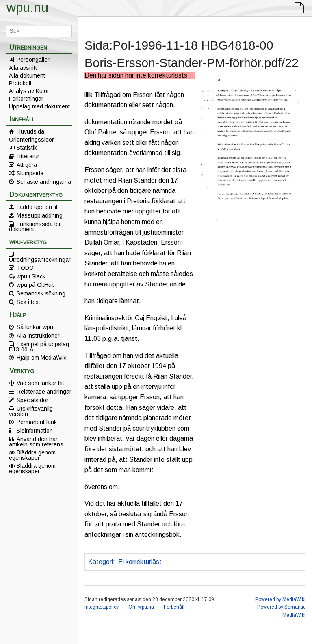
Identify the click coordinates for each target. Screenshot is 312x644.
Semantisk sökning (41, 293)
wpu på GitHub (36, 285)
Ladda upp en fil (37, 207)
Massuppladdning (40, 215)
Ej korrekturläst (140, 562)
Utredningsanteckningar (40, 259)
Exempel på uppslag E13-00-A (39, 347)
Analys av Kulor (29, 91)
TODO (25, 268)
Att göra (27, 165)
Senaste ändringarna (44, 182)
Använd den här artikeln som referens (36, 442)
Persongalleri (34, 60)
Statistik (27, 148)
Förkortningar (26, 99)
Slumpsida (30, 173)
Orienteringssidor (31, 140)
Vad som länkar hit (40, 383)
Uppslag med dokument (39, 106)
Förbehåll (174, 607)
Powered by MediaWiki (280, 599)
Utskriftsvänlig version (31, 411)
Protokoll (20, 83)
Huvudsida (30, 131)
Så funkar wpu (35, 327)
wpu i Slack (31, 276)
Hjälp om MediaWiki (42, 358)
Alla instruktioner (38, 336)
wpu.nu (27, 7)
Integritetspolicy (102, 607)
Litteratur (28, 156)
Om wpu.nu (141, 607)
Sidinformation (35, 431)
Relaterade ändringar (44, 392)
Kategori (101, 562)
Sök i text (28, 302)
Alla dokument (27, 75)
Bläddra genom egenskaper (32, 455)
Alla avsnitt (23, 68)
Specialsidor (32, 400)
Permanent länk (37, 422)
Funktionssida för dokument (35, 226)
